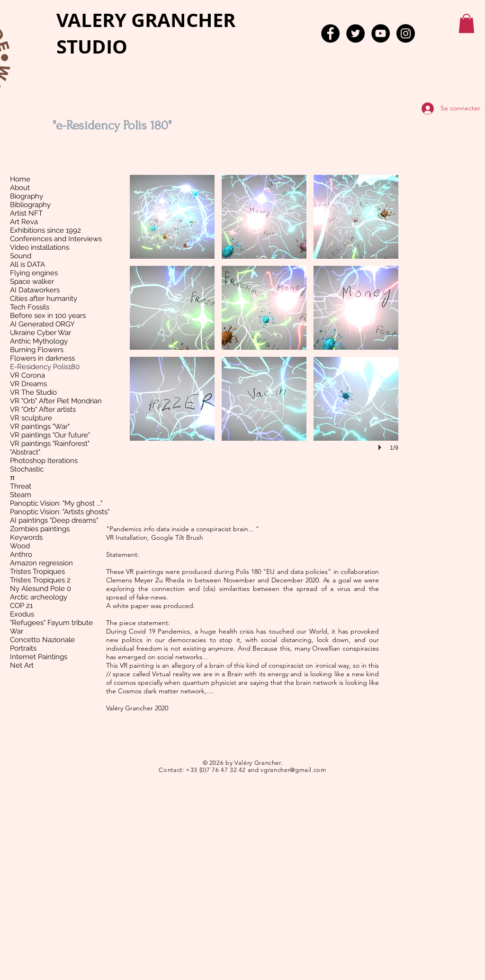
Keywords (26, 537)
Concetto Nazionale (42, 640)
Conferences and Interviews (56, 239)
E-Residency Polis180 (45, 367)
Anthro (21, 554)
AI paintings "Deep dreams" (54, 520)
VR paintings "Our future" (50, 435)
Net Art (22, 665)
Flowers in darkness (42, 358)
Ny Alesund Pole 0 (40, 589)
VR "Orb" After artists (43, 409)
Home (20, 179)
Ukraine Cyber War (40, 333)
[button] (467, 23)
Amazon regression (41, 563)
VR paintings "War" (40, 426)
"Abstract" (25, 452)
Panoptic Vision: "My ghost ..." (56, 503)
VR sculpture (31, 418)
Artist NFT (26, 213)
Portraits (23, 648)
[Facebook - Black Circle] (330, 33)
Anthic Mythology (39, 341)
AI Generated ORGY (42, 324)
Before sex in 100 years (48, 316)
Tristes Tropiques (37, 572)
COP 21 (21, 606)
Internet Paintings (39, 657)
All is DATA (27, 264)
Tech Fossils (30, 307)
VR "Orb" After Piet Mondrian (56, 401)
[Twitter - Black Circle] (355, 33)
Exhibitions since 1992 (45, 230)
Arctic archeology (39, 597)
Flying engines (34, 273)
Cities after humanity (44, 299)
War (17, 631)
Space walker (32, 281)
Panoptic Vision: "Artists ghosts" (60, 512)
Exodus (22, 614)
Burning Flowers (37, 350)
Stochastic (27, 469)
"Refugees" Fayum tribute (51, 623)
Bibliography (30, 205)
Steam (21, 495)
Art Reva (24, 222)
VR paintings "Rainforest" (50, 444)
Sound (21, 256)
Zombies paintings (40, 529)
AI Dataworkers (35, 290)
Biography (27, 196)
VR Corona (27, 375)
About (20, 188)
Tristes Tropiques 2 (40, 580)
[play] (381, 447)
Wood (20, 546)
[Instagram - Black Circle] (406, 33)
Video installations (40, 247)
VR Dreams (28, 384)
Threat (21, 486)
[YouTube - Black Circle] (381, 33)
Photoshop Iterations (44, 461)
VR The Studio (33, 392)
